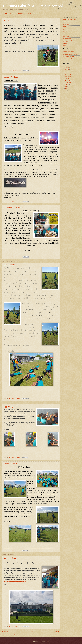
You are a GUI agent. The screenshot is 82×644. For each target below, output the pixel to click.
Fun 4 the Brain (66, 25)
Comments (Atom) (11, 634)
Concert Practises (11, 77)
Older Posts (57, 631)
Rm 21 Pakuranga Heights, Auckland (70, 58)
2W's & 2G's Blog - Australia (68, 51)
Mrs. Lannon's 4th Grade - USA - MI (70, 55)
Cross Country (10, 265)
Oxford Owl (65, 32)
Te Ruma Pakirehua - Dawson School (33, 6)
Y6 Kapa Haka (10, 558)
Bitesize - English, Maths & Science (70, 19)
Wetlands (13, 13)
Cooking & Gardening (32, 13)
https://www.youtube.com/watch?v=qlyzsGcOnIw (15, 581)
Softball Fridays (10, 464)
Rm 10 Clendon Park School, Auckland (70, 56)
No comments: (18, 71)
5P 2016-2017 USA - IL (67, 53)
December (67, 68)
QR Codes (65, 33)
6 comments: (18, 458)
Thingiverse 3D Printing (67, 40)
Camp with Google (66, 23)
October (67, 85)
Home (6, 13)
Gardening (21, 13)
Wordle (64, 45)
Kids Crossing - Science (67, 28)
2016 (65, 66)
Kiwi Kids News (66, 30)
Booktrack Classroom (67, 21)
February (67, 94)
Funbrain (65, 26)
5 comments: (18, 550)
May (66, 88)
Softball (7, 20)
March (67, 92)
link (21, 578)
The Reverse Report (67, 38)
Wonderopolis (65, 44)
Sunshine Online (66, 37)
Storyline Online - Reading (68, 35)
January (67, 96)
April (66, 90)
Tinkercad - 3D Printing (67, 42)
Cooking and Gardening (13, 207)
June (66, 87)
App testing (8, 406)
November (67, 69)
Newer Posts (6, 631)
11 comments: (18, 398)
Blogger (47, 641)
